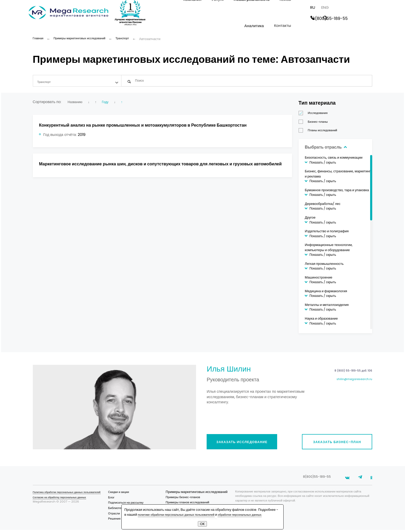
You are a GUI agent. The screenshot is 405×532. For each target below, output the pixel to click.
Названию (76, 104)
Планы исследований (320, 133)
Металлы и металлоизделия (327, 307)
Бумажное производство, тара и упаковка (337, 192)
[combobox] (77, 82)
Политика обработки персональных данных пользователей (73, 494)
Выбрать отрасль (329, 149)
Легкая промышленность (324, 266)
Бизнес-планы (315, 124)
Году (112, 104)
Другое (310, 220)
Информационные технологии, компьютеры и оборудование (329, 250)
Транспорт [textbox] (45, 82)
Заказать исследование (246, 443)
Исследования (315, 115)
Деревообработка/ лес (323, 206)
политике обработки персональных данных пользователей (184, 510)
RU (355, 8)
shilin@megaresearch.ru (351, 383)
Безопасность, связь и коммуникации (334, 160)
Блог (120, 500)
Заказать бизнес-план (335, 443)
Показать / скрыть (323, 165)
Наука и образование (321, 321)
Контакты (324, 26)
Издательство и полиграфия (327, 233)
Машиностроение (319, 280)
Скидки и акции (127, 494)
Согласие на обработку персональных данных (64, 500)
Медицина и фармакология (326, 293)
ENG (367, 8)
